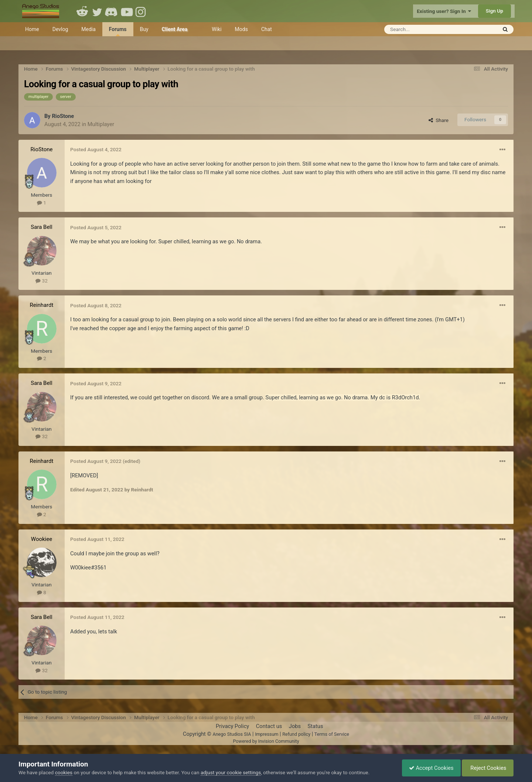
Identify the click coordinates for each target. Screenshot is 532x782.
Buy (144, 29)
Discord (112, 11)
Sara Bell (41, 227)
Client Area (175, 29)
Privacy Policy (232, 726)
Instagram (141, 11)
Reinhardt (42, 305)
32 (42, 281)
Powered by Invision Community (266, 741)
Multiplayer (101, 124)
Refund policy (296, 734)
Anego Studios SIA (232, 734)
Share (439, 120)
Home (32, 29)
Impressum (267, 734)
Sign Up (495, 11)
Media (88, 29)
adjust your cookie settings (231, 772)
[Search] (422, 29)
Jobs (295, 726)
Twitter (97, 11)
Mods (241, 29)
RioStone (63, 116)
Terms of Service (332, 734)
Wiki (216, 29)
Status (316, 726)
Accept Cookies (429, 768)
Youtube (127, 11)
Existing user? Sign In (444, 11)
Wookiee (42, 539)
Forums (118, 31)
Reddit (82, 11)
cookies (64, 772)
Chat (267, 29)
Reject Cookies (487, 768)
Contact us (269, 726)
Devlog (60, 29)
